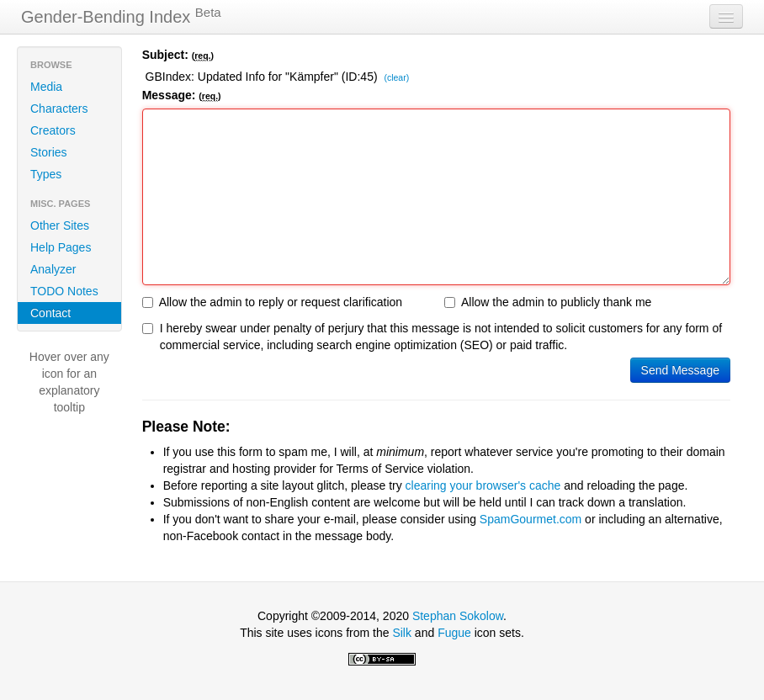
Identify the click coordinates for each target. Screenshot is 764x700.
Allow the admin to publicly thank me (548, 302)
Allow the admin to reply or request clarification (272, 302)
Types (46, 174)
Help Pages (61, 247)
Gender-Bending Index (121, 16)
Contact (50, 313)
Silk (402, 633)
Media (46, 87)
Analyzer (53, 269)
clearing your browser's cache (483, 485)
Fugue (454, 633)
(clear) (396, 78)
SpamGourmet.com (531, 519)
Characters (59, 109)
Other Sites (60, 225)
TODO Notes (64, 291)
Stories (49, 152)
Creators (53, 130)
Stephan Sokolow (458, 616)
